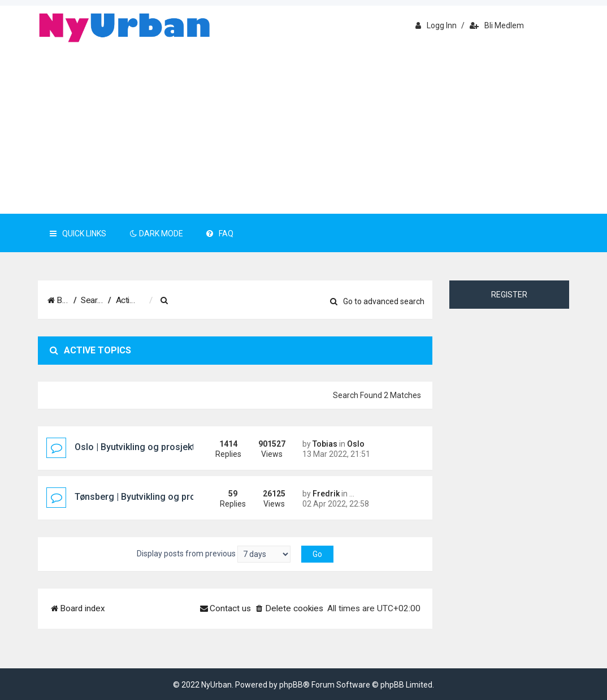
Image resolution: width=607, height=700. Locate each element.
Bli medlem (497, 25)
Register (509, 295)
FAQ (220, 234)
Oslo (356, 444)
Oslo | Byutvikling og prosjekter (139, 447)
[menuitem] (222, 301)
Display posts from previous (214, 554)
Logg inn (436, 25)
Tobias (325, 444)
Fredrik (326, 494)
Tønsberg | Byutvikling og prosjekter (149, 497)
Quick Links (78, 234)
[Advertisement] (303, 129)
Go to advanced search (377, 301)
